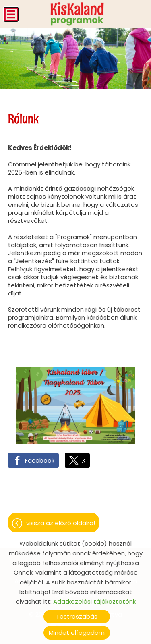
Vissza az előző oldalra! (61, 523)
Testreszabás (77, 616)
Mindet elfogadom (77, 633)
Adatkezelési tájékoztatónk (94, 601)
